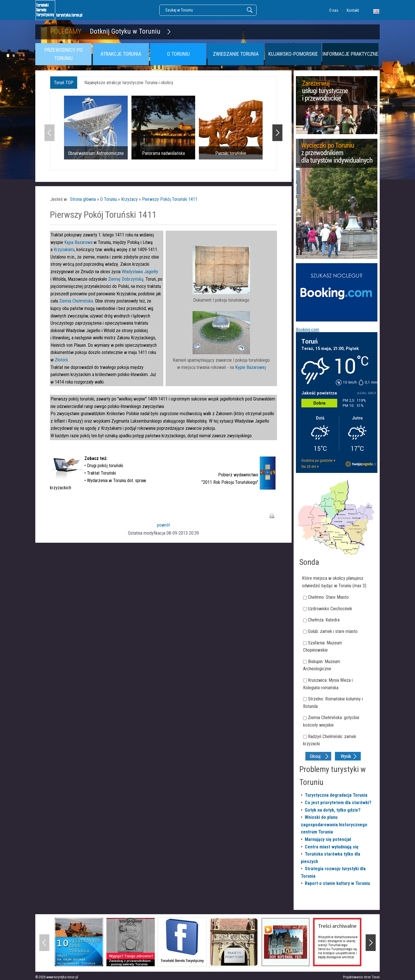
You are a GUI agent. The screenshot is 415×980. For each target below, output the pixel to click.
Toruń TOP (64, 83)
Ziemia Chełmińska (76, 301)
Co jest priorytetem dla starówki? (338, 803)
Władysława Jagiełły (140, 272)
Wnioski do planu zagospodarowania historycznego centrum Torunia (334, 825)
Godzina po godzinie (317, 461)
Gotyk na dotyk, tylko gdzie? (333, 810)
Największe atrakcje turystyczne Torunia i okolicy (129, 83)
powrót (163, 525)
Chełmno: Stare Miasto (328, 597)
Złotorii (61, 360)
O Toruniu (108, 199)
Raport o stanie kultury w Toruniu (337, 883)
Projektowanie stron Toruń (361, 977)
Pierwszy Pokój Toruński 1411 (170, 199)
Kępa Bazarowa (78, 242)
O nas (334, 10)
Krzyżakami (64, 250)
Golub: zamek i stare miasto (333, 631)
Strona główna (83, 199)
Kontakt (353, 10)
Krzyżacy (129, 199)
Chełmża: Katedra (324, 620)
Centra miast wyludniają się (332, 847)
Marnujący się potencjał (328, 839)
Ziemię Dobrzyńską (126, 279)
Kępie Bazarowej (250, 367)
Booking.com (308, 330)
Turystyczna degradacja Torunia (336, 795)
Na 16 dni (309, 467)
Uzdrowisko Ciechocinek (330, 609)
